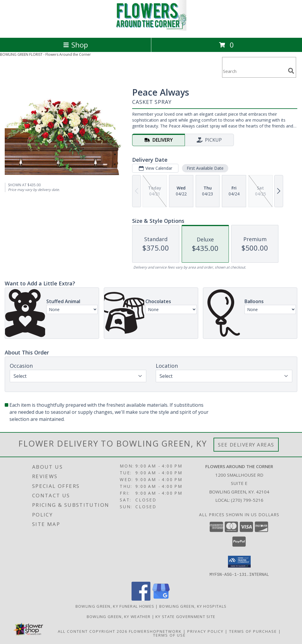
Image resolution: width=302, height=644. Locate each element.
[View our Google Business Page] (161, 599)
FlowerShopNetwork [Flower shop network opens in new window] (155, 631)
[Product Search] (254, 71)
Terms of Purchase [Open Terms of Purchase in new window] (253, 631)
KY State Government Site (185, 616)
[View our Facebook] (141, 599)
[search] (291, 71)
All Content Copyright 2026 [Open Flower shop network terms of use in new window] (93, 631)
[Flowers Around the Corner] (151, 29)
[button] (239, 562)
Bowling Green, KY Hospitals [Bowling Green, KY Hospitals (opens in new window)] (193, 606)
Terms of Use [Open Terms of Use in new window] (169, 635)
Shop (75, 45)
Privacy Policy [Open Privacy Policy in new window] (205, 631)
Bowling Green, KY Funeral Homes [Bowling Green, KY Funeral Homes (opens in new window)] (115, 606)
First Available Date (205, 168)
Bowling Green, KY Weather (119, 616)
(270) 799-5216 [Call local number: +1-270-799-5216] (247, 500)
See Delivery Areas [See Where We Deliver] (246, 445)
